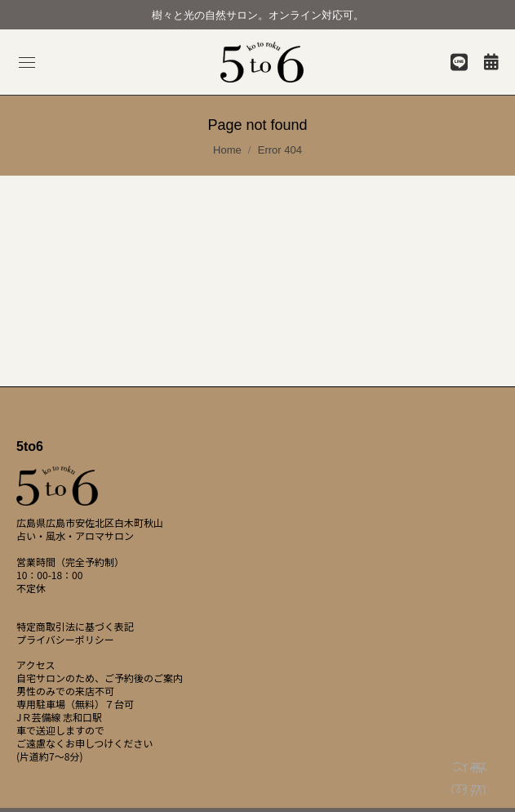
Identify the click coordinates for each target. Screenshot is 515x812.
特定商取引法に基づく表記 (75, 627)
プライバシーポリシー (65, 640)
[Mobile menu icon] (27, 62)
